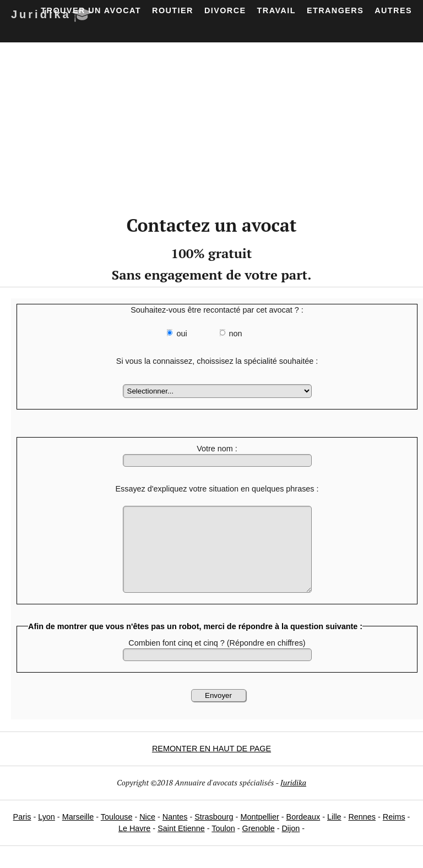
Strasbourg (214, 833)
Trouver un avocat (91, 10)
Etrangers (335, 10)
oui (181, 334)
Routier (173, 10)
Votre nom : (217, 449)
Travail (276, 10)
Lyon (47, 833)
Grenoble (258, 845)
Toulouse (117, 833)
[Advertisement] (211, 125)
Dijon (291, 845)
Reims (394, 833)
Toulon (223, 845)
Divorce (225, 10)
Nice (147, 833)
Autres (393, 10)
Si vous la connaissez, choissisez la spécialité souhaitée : (217, 361)
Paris (22, 833)
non (236, 334)
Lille (334, 833)
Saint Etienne (181, 845)
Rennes (362, 833)
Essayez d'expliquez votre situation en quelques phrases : (217, 489)
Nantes (175, 833)
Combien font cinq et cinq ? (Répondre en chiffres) (217, 659)
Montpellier (259, 833)
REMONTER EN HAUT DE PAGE (211, 765)
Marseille (78, 833)
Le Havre (134, 845)
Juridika (293, 799)
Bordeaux (303, 833)
